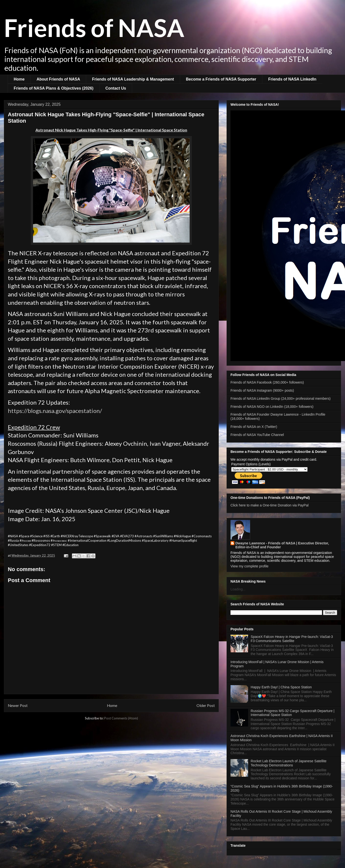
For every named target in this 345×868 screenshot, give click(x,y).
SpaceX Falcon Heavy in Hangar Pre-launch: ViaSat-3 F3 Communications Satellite (292, 639)
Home (19, 79)
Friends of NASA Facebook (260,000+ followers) (267, 382)
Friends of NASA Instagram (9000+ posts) (262, 390)
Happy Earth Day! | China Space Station (281, 687)
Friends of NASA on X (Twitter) (254, 427)
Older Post (206, 705)
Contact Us (116, 88)
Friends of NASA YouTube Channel (257, 435)
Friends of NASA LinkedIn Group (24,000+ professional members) (281, 399)
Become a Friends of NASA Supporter (221, 79)
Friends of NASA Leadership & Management (133, 79)
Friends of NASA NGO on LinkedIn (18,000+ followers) (272, 407)
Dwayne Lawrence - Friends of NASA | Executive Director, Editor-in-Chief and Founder (282, 545)
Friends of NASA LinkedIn (292, 79)
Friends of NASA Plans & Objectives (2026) (54, 88)
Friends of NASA (94, 27)
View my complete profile (249, 566)
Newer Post (18, 705)
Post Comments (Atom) (121, 718)
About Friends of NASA (58, 79)
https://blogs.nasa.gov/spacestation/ (55, 411)
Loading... (238, 589)
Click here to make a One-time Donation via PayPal (270, 505)
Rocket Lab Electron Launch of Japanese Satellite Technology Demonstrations (289, 763)
